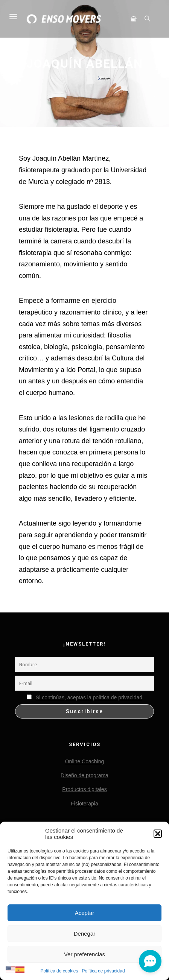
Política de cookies (59, 971)
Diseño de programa (84, 775)
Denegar (85, 934)
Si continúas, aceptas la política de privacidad (89, 697)
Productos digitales (84, 789)
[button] (158, 834)
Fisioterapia (84, 804)
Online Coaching (85, 761)
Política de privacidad (103, 971)
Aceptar (85, 913)
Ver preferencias (84, 954)
